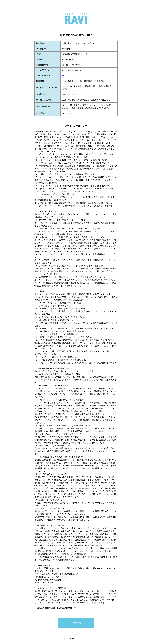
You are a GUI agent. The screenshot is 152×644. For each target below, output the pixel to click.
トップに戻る (76, 623)
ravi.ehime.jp (68, 75)
